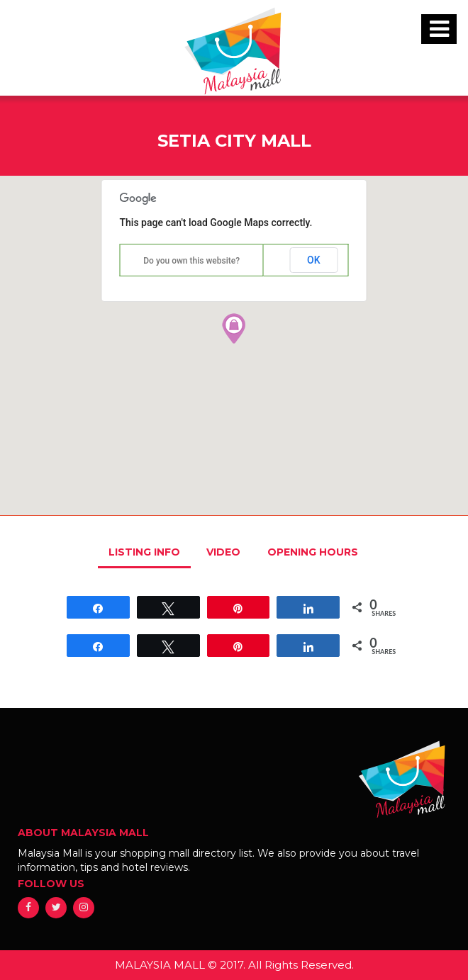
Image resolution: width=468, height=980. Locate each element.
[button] (234, 328)
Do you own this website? (191, 261)
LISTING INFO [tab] (144, 552)
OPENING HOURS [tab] (313, 552)
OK (314, 260)
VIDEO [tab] (223, 552)
